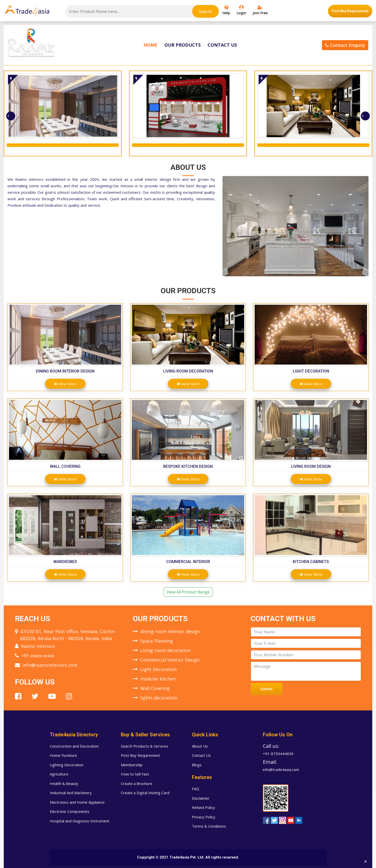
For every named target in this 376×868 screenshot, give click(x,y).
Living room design (311, 466)
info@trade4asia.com (281, 770)
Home (150, 45)
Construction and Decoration (74, 746)
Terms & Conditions (209, 826)
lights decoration (159, 698)
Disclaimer (201, 798)
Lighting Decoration (67, 765)
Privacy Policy (204, 817)
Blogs (197, 765)
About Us (200, 746)
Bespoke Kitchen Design (188, 466)
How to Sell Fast (135, 774)
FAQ (195, 789)
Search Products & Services (145, 746)
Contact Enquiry (345, 45)
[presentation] (11, 116)
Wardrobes (65, 562)
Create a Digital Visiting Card (145, 793)
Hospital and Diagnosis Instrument (80, 821)
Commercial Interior (188, 562)
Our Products (183, 45)
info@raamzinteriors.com (50, 665)
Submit (266, 689)
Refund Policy (203, 807)
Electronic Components (70, 811)
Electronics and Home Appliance (77, 802)
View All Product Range (188, 592)
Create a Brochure (137, 783)
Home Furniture (63, 755)
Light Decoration (311, 371)
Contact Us (222, 45)
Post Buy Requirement (350, 11)
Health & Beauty (64, 783)
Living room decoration (188, 371)
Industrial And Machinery (71, 793)
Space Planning (157, 641)
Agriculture (59, 774)
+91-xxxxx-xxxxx (38, 656)
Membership (132, 765)
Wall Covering (65, 466)
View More (65, 384)
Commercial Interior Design (170, 660)
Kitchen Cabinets (311, 562)
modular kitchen (158, 679)
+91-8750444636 (278, 754)
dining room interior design (65, 371)
